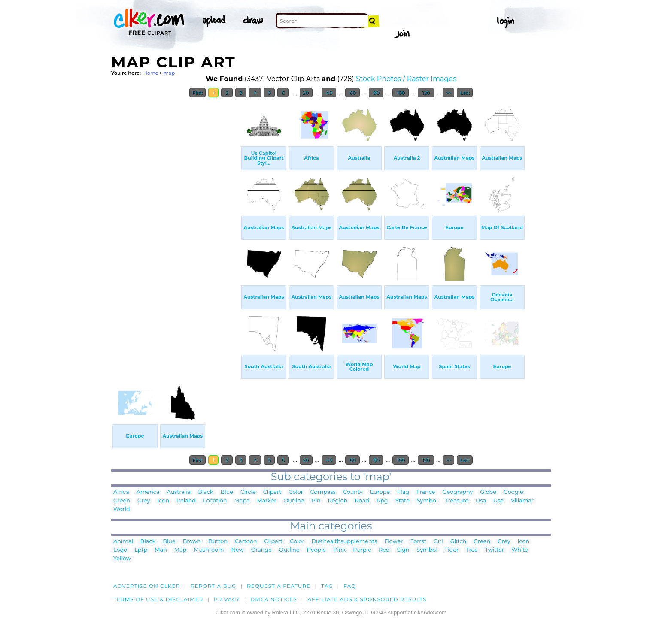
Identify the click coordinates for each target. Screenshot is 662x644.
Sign (403, 550)
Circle (248, 492)
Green (122, 501)
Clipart (272, 492)
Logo (120, 550)
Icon (163, 501)
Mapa (242, 501)
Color (296, 492)
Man (161, 550)
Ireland (186, 501)
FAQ (350, 586)
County (353, 492)
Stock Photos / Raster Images (406, 79)
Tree (472, 550)
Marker (266, 501)
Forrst (418, 542)
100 (401, 93)
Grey (144, 501)
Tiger (452, 550)
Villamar (522, 501)
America (148, 492)
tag (327, 586)
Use (498, 501)
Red (384, 550)
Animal (123, 542)
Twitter (495, 550)
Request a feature (279, 586)
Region (338, 501)
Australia (179, 492)
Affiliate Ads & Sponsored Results (367, 599)
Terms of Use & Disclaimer (158, 599)
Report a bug (214, 586)
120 (426, 93)
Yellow (122, 559)
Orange (261, 550)
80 (376, 93)
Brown (192, 542)
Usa (481, 501)
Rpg (382, 501)
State (402, 501)
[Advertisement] (176, 231)
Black (205, 492)
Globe (488, 492)
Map (180, 550)
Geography (458, 492)
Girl (438, 542)
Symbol (427, 501)
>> (448, 93)
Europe (380, 492)
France (426, 492)
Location (215, 501)
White (520, 550)
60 (352, 93)
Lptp (141, 550)
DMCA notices (274, 599)
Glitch (458, 542)
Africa (121, 492)
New (238, 550)
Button (218, 542)
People (317, 550)
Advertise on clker (147, 586)
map (169, 73)
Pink (339, 550)
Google (513, 492)
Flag (403, 492)
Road (362, 501)
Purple (362, 550)
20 (306, 93)
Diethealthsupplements (345, 542)
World (122, 509)
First (198, 93)
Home (151, 73)
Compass (323, 492)
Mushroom (209, 550)
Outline (294, 501)
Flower (393, 542)
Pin (316, 501)
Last (465, 93)
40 (329, 93)
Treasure (457, 501)
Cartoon (246, 542)
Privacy (227, 599)
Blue (227, 492)
